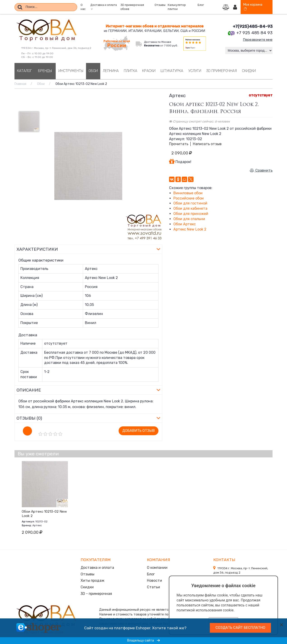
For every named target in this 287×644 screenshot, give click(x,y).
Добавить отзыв (139, 431)
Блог (201, 5)
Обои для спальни (189, 219)
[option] (88, 166)
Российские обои (189, 198)
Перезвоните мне (257, 40)
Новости (154, 580)
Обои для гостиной (190, 203)
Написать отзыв (207, 144)
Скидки (87, 586)
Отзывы (160, 5)
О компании (157, 567)
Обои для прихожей (191, 214)
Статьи (153, 586)
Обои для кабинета (190, 208)
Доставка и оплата (97, 567)
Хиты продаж (92, 580)
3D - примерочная (96, 592)
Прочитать (179, 144)
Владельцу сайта (143, 640)
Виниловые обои (188, 193)
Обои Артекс (185, 224)
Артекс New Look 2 (190, 229)
